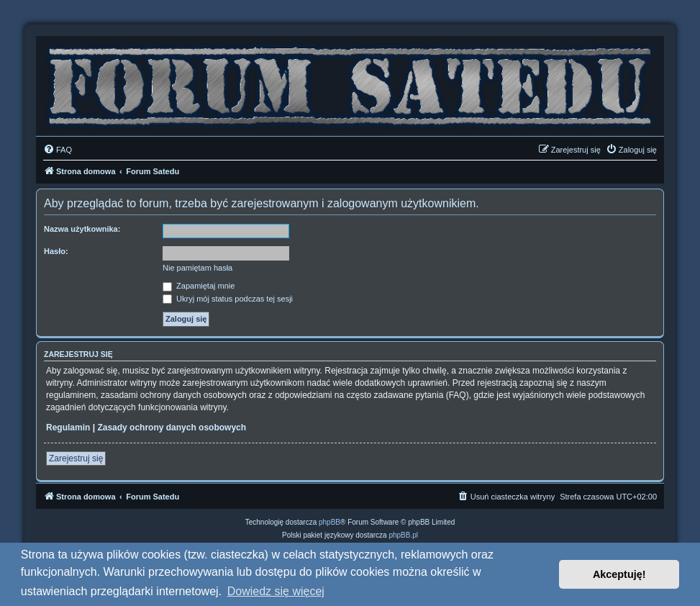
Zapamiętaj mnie (199, 286)
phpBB (329, 522)
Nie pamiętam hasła (197, 268)
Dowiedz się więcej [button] (276, 591)
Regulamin (68, 428)
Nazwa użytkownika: (82, 229)
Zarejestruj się (76, 458)
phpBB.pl (403, 535)
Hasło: (56, 251)
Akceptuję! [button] (619, 574)
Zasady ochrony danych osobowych (172, 428)
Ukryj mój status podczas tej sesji (228, 299)
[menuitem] (58, 150)
